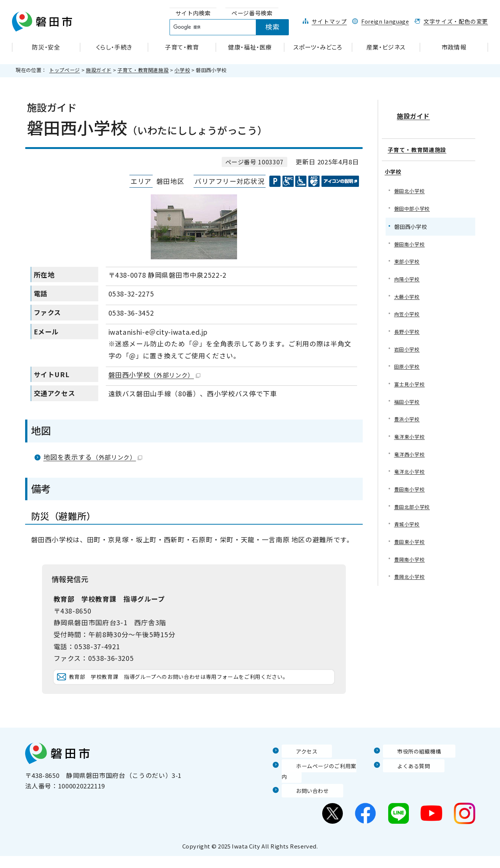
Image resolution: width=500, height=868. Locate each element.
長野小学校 (408, 327)
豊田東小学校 (411, 544)
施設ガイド (99, 70)
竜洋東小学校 (411, 436)
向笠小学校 (408, 309)
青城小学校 (408, 526)
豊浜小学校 (408, 418)
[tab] (193, 13)
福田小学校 (408, 399)
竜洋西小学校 (411, 454)
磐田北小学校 (411, 183)
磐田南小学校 (411, 237)
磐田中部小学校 (413, 201)
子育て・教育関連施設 (143, 70)
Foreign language (385, 21)
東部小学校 (408, 255)
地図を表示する (93, 457)
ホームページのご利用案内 (321, 788)
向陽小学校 (408, 273)
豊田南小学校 (411, 490)
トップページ (65, 70)
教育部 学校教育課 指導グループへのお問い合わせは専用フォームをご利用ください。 (200, 688)
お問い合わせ (302, 802)
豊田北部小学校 (413, 508)
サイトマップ (329, 21)
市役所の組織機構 (409, 773)
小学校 (182, 70)
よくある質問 (403, 788)
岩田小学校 (408, 345)
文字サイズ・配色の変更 (456, 21)
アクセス (295, 773)
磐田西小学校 (154, 375)
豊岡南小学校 (411, 562)
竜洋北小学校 (411, 472)
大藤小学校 (408, 291)
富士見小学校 (411, 381)
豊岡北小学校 (411, 581)
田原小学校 (408, 363)
